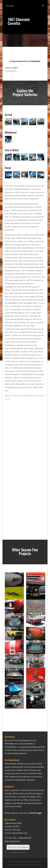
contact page (36, 813)
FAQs (26, 800)
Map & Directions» (13, 841)
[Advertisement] (25, 433)
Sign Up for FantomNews (18, 847)
